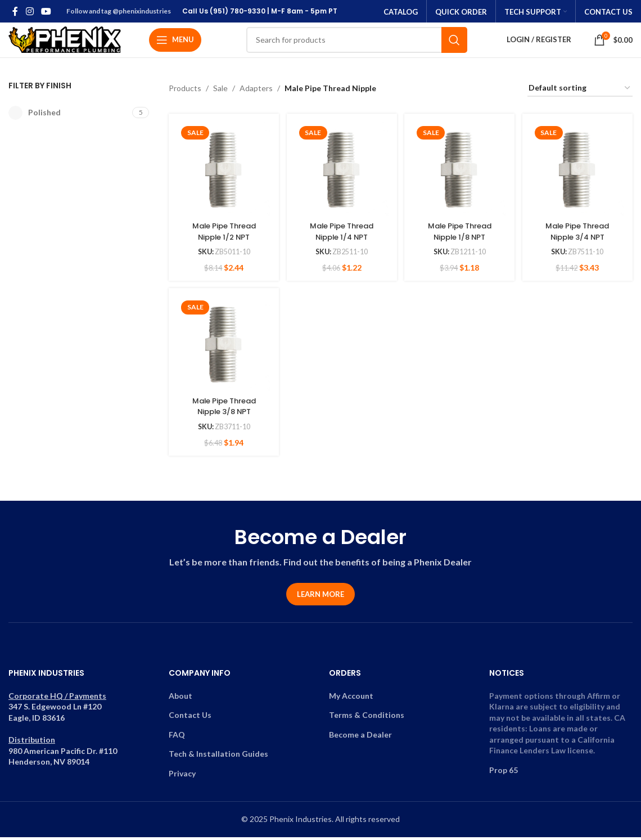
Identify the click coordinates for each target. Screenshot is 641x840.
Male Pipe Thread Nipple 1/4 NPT (341, 233)
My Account (351, 700)
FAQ (177, 739)
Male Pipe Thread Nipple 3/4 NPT (579, 233)
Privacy (182, 778)
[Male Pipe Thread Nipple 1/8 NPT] (460, 172)
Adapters (256, 93)
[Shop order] (580, 93)
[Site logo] (65, 41)
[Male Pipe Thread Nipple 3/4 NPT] (579, 172)
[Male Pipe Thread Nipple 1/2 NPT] (222, 172)
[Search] (357, 42)
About (180, 700)
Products (185, 93)
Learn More (320, 599)
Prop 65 (504, 774)
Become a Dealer (360, 739)
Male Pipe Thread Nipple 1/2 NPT (223, 233)
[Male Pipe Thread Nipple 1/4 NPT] (341, 172)
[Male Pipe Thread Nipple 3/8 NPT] (222, 347)
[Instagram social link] (30, 11)
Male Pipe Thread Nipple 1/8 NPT (460, 233)
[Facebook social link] (15, 11)
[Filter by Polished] (69, 117)
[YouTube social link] (46, 11)
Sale (220, 93)
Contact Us (190, 719)
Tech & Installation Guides (218, 758)
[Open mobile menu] (175, 42)
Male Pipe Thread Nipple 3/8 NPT (223, 408)
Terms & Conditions (367, 719)
